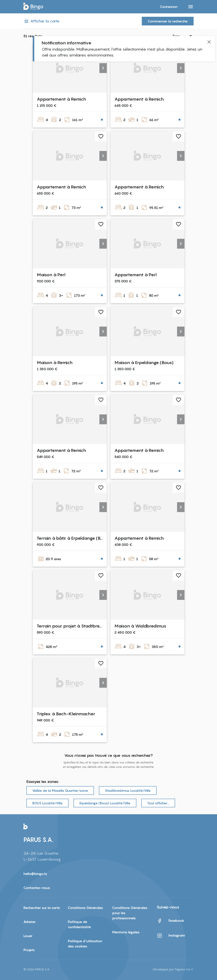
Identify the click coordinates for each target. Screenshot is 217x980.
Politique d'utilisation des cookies (85, 943)
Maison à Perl (51, 275)
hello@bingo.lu (35, 874)
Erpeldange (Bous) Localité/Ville (105, 803)
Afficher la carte (41, 21)
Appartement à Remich (61, 99)
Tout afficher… (158, 803)
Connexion (169, 7)
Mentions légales (126, 932)
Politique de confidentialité (79, 924)
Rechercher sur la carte (42, 908)
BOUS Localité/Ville (47, 803)
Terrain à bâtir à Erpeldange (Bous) (73, 538)
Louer (28, 936)
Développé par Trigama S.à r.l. (173, 969)
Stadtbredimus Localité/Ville (128, 790)
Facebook (170, 921)
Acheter (30, 922)
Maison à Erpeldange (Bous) (144, 362)
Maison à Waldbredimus (140, 626)
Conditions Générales (85, 908)
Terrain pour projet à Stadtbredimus (74, 626)
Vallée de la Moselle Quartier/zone (60, 790)
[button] (103, 68)
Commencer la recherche (168, 21)
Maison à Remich (55, 362)
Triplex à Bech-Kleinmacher (66, 714)
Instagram (171, 936)
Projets (29, 950)
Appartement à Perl (136, 275)
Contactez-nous (37, 888)
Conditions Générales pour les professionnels (130, 913)
